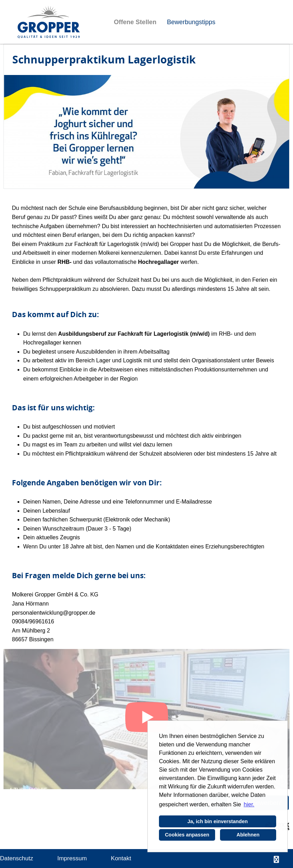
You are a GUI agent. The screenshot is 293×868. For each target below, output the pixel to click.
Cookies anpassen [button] (187, 835)
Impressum (72, 858)
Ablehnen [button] (248, 835)
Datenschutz (17, 858)
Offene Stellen (135, 22)
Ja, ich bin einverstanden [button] (218, 821)
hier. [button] (249, 804)
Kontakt (121, 858)
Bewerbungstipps (191, 22)
